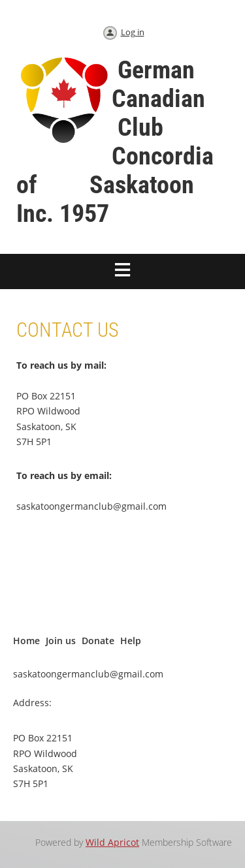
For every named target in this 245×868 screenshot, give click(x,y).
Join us (61, 641)
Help (131, 641)
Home (26, 641)
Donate (98, 641)
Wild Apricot (112, 842)
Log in (133, 32)
